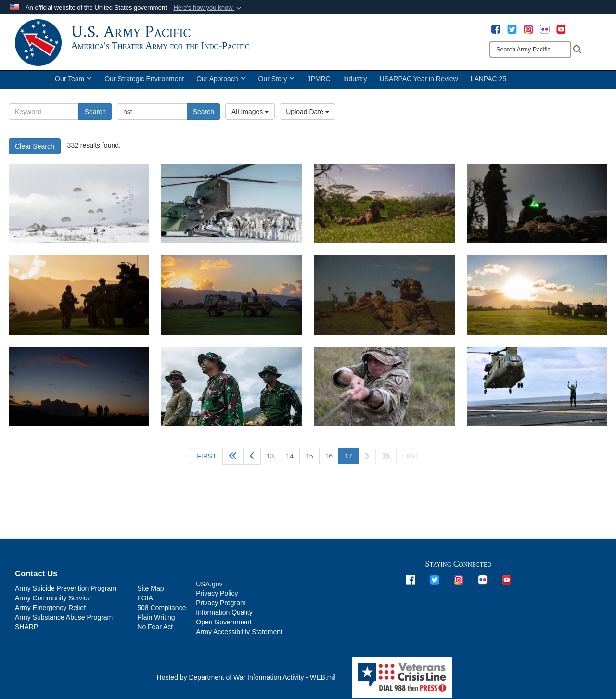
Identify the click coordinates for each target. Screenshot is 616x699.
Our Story (277, 81)
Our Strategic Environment (144, 81)
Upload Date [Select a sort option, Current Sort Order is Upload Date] (308, 114)
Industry (355, 81)
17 (352, 457)
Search (95, 114)
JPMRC (319, 81)
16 (329, 458)
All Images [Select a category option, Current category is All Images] (250, 114)
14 (290, 458)
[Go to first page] (206, 458)
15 (309, 458)
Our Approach (221, 81)
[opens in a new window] (496, 29)
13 (270, 458)
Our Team (73, 81)
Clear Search (35, 148)
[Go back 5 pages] (233, 458)
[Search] (530, 50)
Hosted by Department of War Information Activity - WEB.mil (246, 679)
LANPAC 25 (488, 81)
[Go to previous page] (252, 458)
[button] (208, 8)
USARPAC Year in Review (419, 81)
